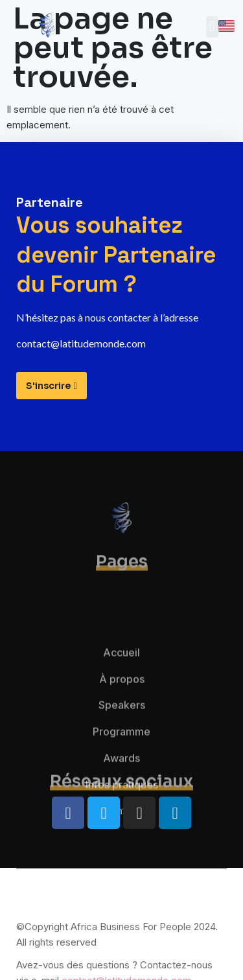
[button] (212, 27)
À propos (122, 710)
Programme (121, 763)
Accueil (121, 684)
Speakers (122, 736)
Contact (121, 843)
